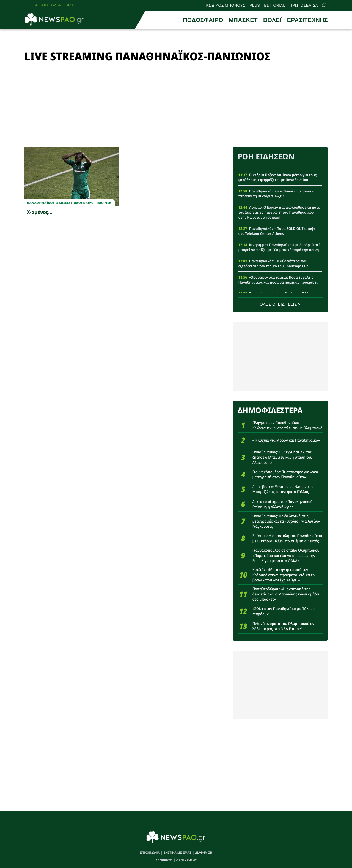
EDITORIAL (275, 5)
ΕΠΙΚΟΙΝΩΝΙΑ (150, 853)
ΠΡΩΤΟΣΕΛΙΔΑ (304, 5)
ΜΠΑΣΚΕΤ (243, 20)
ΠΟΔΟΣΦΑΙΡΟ (203, 20)
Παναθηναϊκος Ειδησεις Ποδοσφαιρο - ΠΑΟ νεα (69, 203)
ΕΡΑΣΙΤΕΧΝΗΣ (307, 20)
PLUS (255, 5)
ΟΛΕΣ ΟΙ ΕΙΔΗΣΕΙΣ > (280, 304)
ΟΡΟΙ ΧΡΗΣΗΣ (186, 861)
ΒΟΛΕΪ (272, 20)
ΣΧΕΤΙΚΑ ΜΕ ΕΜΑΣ (178, 853)
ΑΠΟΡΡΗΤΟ (164, 861)
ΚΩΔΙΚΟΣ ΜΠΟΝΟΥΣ (226, 5)
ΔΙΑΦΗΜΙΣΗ (204, 853)
